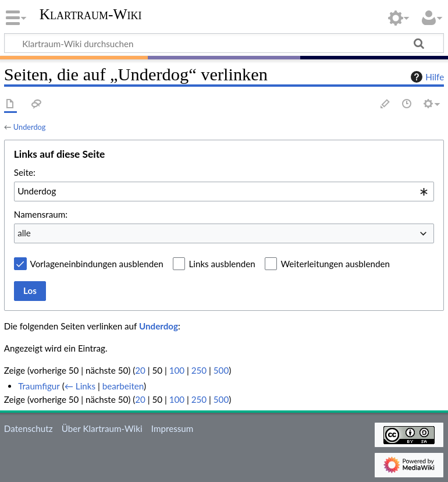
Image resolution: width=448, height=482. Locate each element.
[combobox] (224, 192)
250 (199, 370)
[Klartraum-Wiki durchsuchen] (224, 43)
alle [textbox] (24, 233)
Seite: (25, 172)
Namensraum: (41, 214)
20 (140, 370)
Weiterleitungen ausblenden (335, 264)
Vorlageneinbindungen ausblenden (97, 264)
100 (177, 370)
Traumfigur (39, 386)
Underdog (30, 127)
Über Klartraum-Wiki (102, 428)
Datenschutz (29, 428)
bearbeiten (123, 386)
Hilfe (426, 77)
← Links (80, 386)
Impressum (173, 428)
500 (221, 370)
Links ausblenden (222, 264)
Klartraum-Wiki (91, 15)
